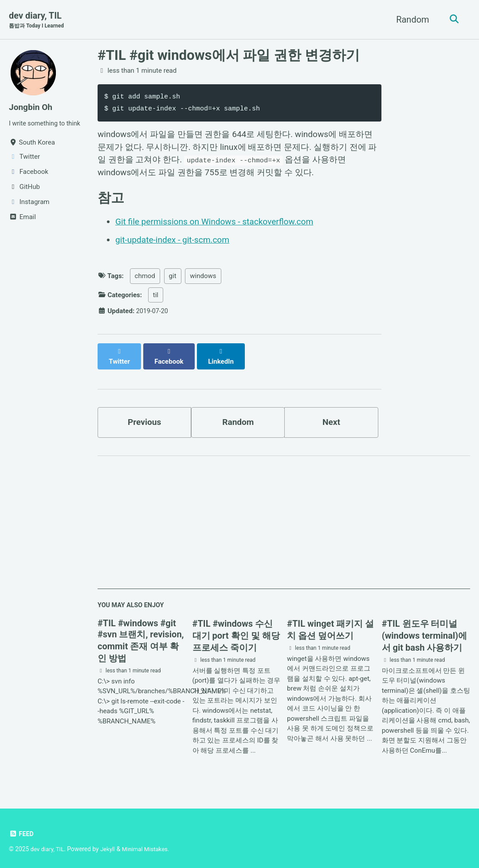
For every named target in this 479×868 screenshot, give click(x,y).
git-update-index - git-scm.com (175, 244)
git (173, 280)
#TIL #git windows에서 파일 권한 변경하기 (229, 56)
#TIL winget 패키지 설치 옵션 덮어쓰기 (330, 626)
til (156, 298)
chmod (145, 280)
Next (331, 417)
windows (203, 280)
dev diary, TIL (38, 20)
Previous (144, 417)
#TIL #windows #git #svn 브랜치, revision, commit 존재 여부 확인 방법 (141, 637)
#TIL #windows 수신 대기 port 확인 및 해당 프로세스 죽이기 (236, 632)
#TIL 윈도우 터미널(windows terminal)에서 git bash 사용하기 (424, 632)
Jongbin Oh (32, 107)
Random (411, 20)
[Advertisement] (284, 522)
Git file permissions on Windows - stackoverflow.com (219, 226)
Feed (22, 830)
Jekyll (110, 845)
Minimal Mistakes (148, 845)
